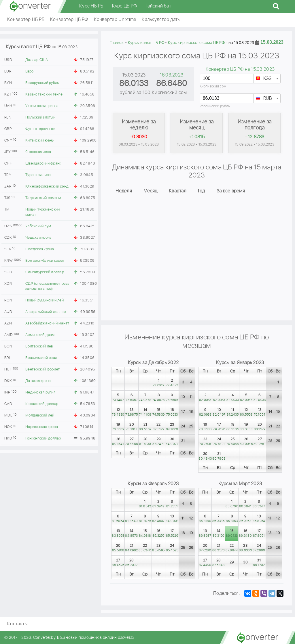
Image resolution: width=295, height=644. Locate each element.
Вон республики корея (45, 261)
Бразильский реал (41, 358)
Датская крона (38, 381)
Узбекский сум (38, 226)
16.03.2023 (172, 75)
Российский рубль (215, 106)
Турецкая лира (38, 175)
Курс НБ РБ (91, 6)
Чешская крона (38, 238)
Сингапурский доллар (45, 272)
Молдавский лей (40, 415)
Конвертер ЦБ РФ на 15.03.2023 (240, 69)
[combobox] (267, 79)
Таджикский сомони (43, 198)
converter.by (30, 6)
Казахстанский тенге (44, 94)
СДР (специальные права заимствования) (48, 286)
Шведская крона (40, 249)
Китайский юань (40, 141)
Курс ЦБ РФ (125, 6)
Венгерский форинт (42, 369)
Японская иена (38, 152)
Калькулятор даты (161, 20)
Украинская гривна (42, 106)
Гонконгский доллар (43, 438)
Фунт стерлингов (40, 129)
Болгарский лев (39, 346)
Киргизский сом (213, 86)
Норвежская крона (42, 427)
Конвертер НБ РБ (26, 20)
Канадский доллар (42, 404)
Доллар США (37, 60)
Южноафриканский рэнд (47, 187)
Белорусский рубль (42, 83)
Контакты (17, 624)
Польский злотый (40, 117)
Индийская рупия (40, 392)
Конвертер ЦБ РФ (69, 20)
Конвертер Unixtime (115, 20)
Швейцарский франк (43, 164)
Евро (29, 71)
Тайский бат (158, 6)
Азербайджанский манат (47, 323)
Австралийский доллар (46, 312)
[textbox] (267, 79)
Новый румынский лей (45, 300)
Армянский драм (40, 335)
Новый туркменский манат (42, 212)
